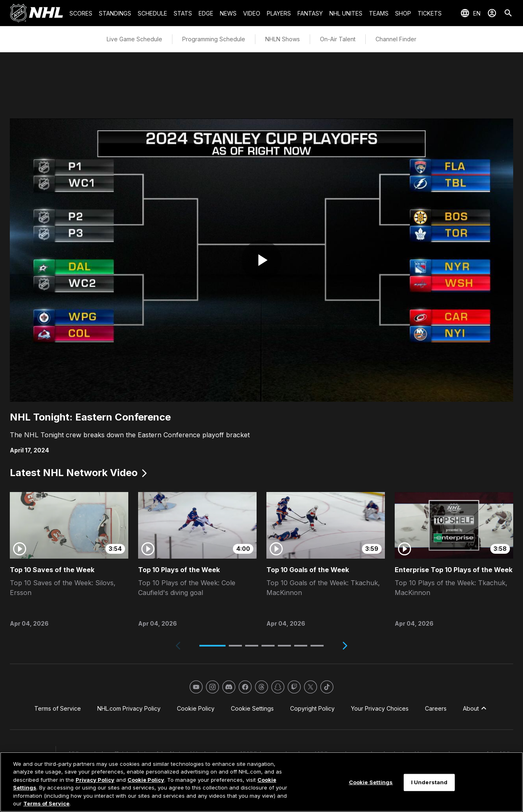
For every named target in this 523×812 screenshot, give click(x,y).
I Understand (429, 782)
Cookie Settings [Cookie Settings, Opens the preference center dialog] (371, 782)
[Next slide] (345, 646)
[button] (212, 646)
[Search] (508, 13)
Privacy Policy (95, 780)
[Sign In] (492, 13)
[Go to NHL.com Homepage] (36, 13)
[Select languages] (470, 13)
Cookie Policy (146, 780)
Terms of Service (46, 803)
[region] (261, 782)
